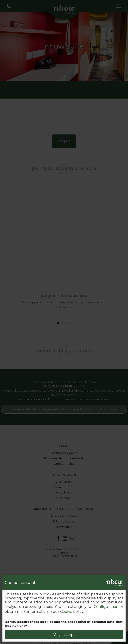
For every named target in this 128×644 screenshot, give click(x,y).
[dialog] (64, 608)
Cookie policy (72, 612)
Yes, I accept (64, 635)
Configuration (106, 607)
